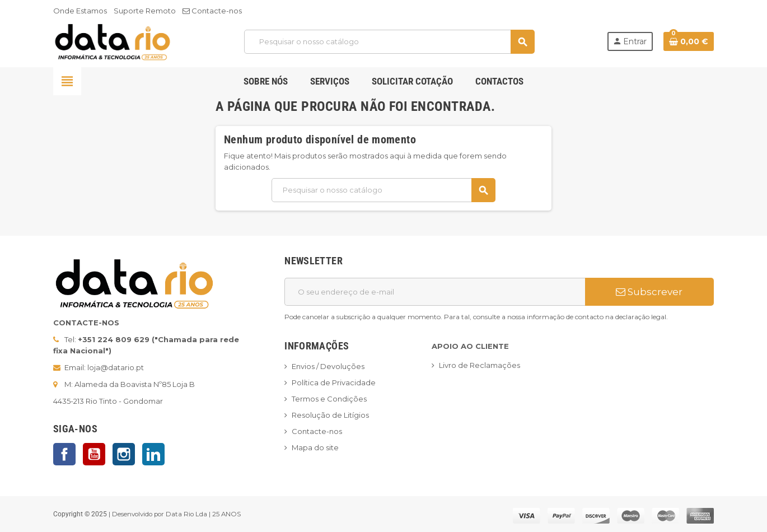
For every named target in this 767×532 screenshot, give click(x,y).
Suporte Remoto (145, 11)
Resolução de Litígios (330, 415)
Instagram (124, 454)
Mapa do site (315, 447)
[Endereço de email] (435, 292)
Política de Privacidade (334, 382)
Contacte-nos (212, 11)
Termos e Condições (329, 399)
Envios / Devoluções (328, 366)
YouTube (94, 454)
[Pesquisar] (389, 42)
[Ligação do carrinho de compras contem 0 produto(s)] (689, 41)
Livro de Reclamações (480, 365)
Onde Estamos (80, 11)
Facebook (64, 454)
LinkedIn (153, 454)
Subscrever (649, 292)
